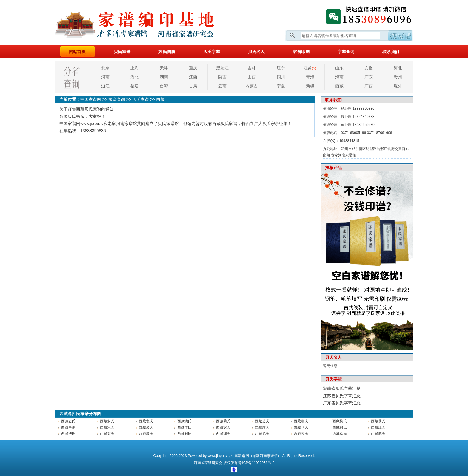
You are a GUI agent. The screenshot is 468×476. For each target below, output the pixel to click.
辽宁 (281, 68)
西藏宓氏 (223, 427)
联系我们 (391, 52)
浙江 (105, 86)
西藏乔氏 (107, 434)
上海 (135, 68)
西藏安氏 (107, 421)
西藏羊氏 (184, 427)
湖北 (135, 77)
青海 (310, 77)
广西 (369, 86)
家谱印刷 (301, 52)
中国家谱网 (91, 99)
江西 (193, 77)
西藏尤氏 (262, 434)
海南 (339, 77)
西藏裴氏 (301, 434)
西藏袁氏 (146, 421)
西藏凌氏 (262, 427)
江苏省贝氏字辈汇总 (342, 396)
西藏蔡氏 (340, 434)
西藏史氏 (68, 421)
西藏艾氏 (262, 421)
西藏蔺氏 (223, 421)
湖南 (164, 77)
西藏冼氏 (68, 434)
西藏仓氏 (301, 427)
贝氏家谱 (122, 52)
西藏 (339, 86)
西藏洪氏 (184, 421)
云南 (222, 86)
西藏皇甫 (68, 427)
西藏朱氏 (107, 427)
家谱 (208, 463)
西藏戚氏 (378, 434)
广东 (369, 77)
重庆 (193, 68)
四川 (281, 77)
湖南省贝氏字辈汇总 (342, 388)
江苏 (310, 68)
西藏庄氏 (378, 427)
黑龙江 (222, 68)
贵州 (398, 77)
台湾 (164, 86)
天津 (164, 68)
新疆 (310, 86)
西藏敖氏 (340, 427)
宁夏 (281, 86)
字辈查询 (346, 52)
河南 (105, 77)
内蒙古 (252, 86)
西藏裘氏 (146, 427)
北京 (105, 68)
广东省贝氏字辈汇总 (342, 403)
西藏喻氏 (146, 434)
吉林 (252, 68)
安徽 (369, 68)
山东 (339, 68)
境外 (398, 86)
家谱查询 (117, 99)
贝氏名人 (256, 52)
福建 (135, 86)
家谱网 (144, 22)
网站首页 (77, 52)
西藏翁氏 (378, 421)
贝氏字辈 (212, 52)
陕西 (222, 77)
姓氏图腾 (167, 52)
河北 (398, 68)
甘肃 (193, 86)
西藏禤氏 (223, 434)
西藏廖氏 (301, 421)
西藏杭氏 (340, 421)
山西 (252, 77)
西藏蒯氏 (184, 434)
